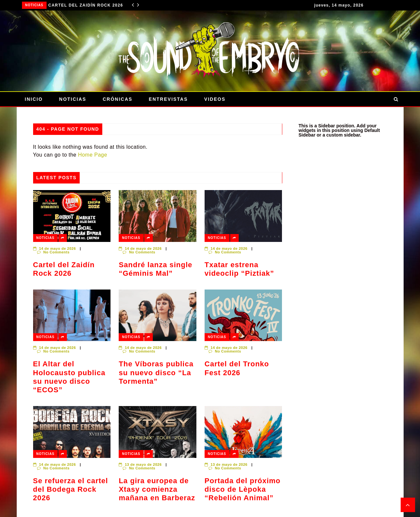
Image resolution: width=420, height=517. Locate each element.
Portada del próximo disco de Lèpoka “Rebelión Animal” (243, 489)
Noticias (34, 5)
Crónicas (118, 99)
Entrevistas (168, 99)
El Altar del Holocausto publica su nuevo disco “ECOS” (69, 377)
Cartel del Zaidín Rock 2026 (86, 5)
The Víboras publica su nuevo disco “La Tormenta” (156, 373)
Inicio (34, 99)
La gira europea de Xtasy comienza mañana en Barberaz (157, 489)
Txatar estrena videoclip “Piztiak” (239, 269)
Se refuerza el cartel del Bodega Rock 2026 (71, 489)
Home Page (93, 155)
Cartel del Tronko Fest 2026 (237, 368)
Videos (215, 99)
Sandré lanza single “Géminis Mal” (155, 269)
